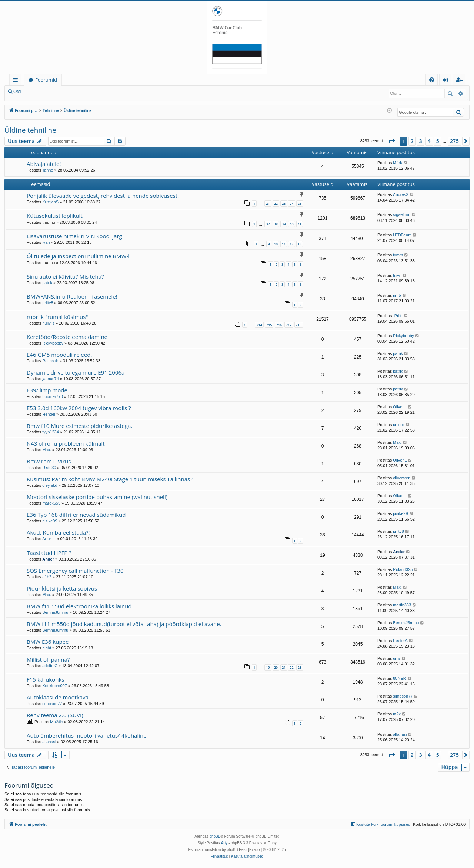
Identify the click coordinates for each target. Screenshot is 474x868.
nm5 (397, 295)
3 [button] (421, 141)
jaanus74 (51, 379)
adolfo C (50, 666)
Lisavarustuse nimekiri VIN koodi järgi (75, 236)
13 (300, 244)
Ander (48, 559)
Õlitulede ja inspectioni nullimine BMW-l (78, 256)
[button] (391, 141)
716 (279, 325)
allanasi (49, 742)
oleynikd (50, 485)
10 (276, 244)
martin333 (402, 605)
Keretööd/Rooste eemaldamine (67, 337)
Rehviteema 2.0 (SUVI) (55, 715)
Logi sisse (42, 92)
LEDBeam (402, 235)
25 (300, 204)
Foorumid (46, 80)
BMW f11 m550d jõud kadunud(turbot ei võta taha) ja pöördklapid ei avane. (124, 624)
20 (276, 667)
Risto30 (49, 468)
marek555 (51, 503)
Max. (47, 450)
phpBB (215, 836)
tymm (398, 255)
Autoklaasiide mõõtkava (58, 697)
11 (284, 244)
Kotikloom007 (55, 686)
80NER (399, 678)
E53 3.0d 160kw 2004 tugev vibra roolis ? (79, 408)
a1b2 (47, 577)
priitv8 (48, 303)
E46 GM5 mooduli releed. (59, 355)
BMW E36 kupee (48, 642)
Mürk (397, 163)
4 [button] (429, 141)
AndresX (401, 194)
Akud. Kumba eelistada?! (58, 532)
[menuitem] (432, 80)
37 (268, 224)
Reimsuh (50, 361)
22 (276, 204)
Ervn (397, 275)
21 (268, 204)
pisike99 (50, 521)
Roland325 (403, 569)
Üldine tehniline (30, 130)
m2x (397, 714)
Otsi (17, 92)
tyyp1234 (51, 432)
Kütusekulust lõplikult (55, 216)
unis (397, 658)
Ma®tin (56, 722)
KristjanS (50, 202)
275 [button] (454, 141)
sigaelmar (402, 214)
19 (268, 667)
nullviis (48, 323)
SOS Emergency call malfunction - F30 (75, 571)
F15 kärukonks (45, 679)
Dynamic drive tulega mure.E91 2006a (76, 372)
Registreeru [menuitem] (461, 81)
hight (47, 648)
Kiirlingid (17, 81)
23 (284, 204)
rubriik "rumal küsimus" (57, 317)
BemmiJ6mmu (55, 612)
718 (299, 325)
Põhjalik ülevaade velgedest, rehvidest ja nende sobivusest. (103, 196)
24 (291, 204)
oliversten (402, 478)
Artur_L (49, 539)
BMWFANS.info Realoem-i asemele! (72, 296)
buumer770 (53, 396)
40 (291, 224)
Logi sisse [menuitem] (447, 81)
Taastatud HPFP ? (49, 553)
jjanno (48, 170)
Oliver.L (400, 407)
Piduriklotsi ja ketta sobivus (62, 588)
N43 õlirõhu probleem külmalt (66, 443)
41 (300, 224)
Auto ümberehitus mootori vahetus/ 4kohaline (87, 735)
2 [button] (412, 141)
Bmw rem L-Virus (49, 461)
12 (291, 244)
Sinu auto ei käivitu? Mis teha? (65, 276)
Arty (224, 843)
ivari (46, 242)
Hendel (49, 414)
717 (289, 325)
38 (276, 224)
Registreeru (74, 92)
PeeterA (400, 641)
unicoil (399, 425)
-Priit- (398, 316)
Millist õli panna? (48, 659)
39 (284, 224)
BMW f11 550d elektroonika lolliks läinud (79, 606)
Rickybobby (53, 343)
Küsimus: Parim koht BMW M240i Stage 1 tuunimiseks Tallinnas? (110, 479)
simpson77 (52, 704)
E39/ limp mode (47, 390)
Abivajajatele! (44, 164)
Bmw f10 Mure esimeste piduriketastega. (79, 426)
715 (269, 325)
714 (259, 325)
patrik (47, 283)
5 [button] (438, 141)
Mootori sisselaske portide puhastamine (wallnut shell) (97, 497)
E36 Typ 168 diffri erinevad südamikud (76, 515)
